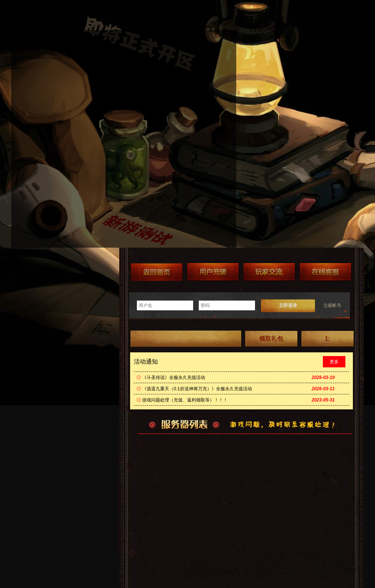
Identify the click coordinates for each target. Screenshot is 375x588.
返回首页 (157, 272)
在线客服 (325, 272)
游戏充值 (213, 272)
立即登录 (288, 305)
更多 (334, 362)
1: (327, 339)
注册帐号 (332, 305)
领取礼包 (271, 339)
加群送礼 (269, 272)
